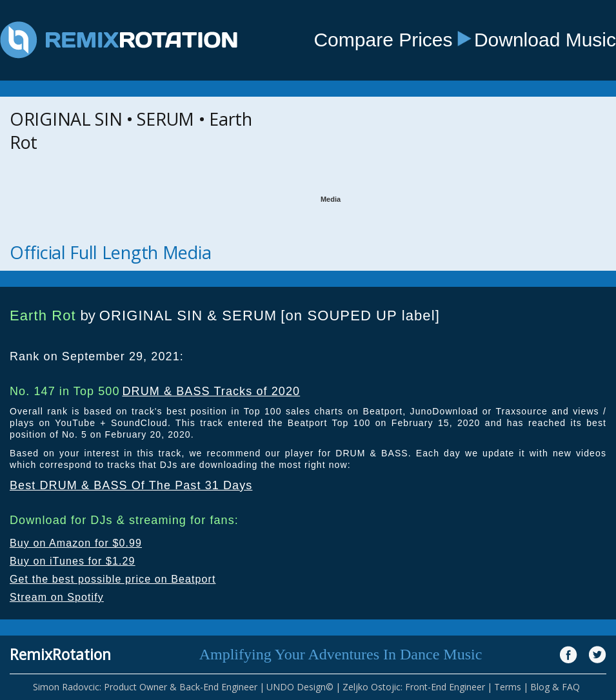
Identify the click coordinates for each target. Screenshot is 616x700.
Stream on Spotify (57, 597)
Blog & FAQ (555, 687)
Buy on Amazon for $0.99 (76, 543)
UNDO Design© (300, 687)
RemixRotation (60, 654)
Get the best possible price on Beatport (113, 579)
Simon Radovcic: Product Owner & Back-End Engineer (145, 687)
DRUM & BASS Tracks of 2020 (211, 391)
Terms (508, 687)
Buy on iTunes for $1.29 (73, 561)
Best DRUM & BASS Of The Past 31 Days (131, 485)
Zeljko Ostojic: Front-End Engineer (414, 687)
